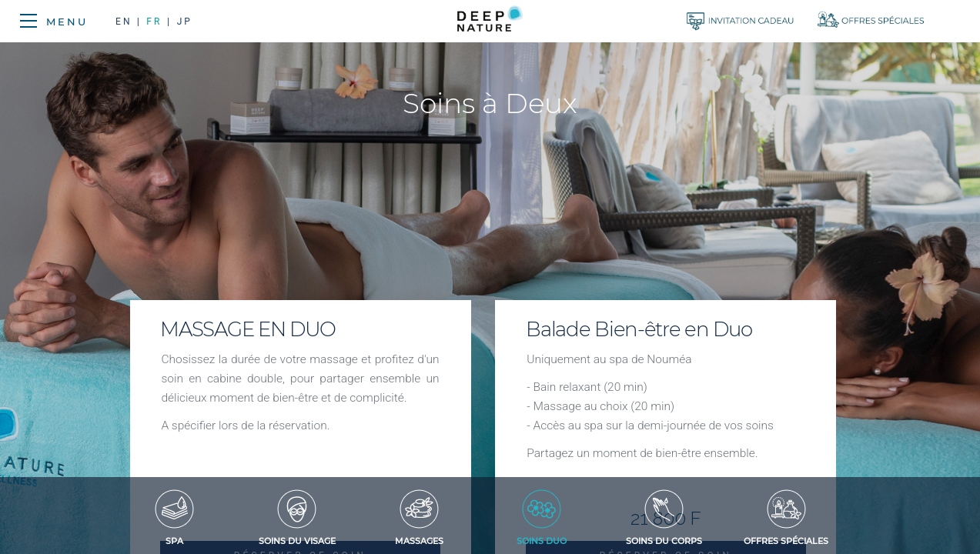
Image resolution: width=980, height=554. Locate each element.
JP (185, 22)
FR (154, 22)
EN (126, 22)
